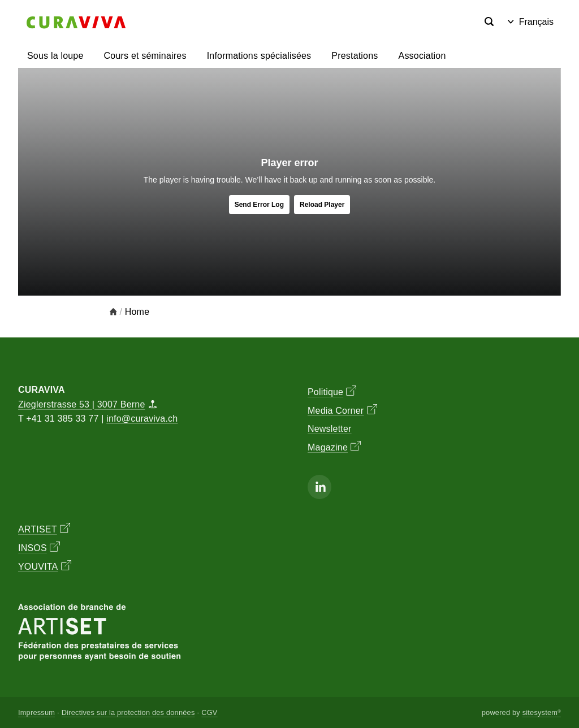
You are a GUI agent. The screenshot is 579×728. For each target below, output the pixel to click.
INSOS (39, 547)
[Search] (489, 22)
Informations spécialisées (259, 56)
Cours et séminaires (145, 56)
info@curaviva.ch (142, 419)
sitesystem (542, 712)
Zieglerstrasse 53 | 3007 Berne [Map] (87, 404)
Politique (332, 391)
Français (531, 22)
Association (422, 56)
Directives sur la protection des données (128, 712)
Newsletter (330, 429)
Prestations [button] (355, 56)
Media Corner (342, 410)
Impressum (36, 712)
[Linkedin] (319, 487)
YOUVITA (45, 566)
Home (137, 312)
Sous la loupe (55, 56)
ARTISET (44, 528)
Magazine (334, 447)
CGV (209, 712)
